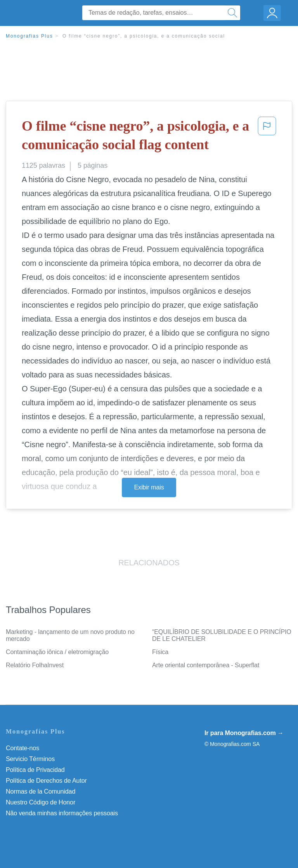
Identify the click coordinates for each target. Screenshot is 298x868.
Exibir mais (149, 487)
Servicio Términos (30, 759)
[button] (267, 137)
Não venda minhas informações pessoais (62, 813)
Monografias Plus (29, 36)
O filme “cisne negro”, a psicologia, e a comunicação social (144, 36)
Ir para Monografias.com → (244, 733)
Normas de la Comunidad (41, 791)
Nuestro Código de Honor (41, 802)
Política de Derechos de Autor (46, 781)
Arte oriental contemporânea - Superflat (206, 665)
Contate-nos (23, 748)
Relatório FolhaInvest (35, 665)
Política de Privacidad (35, 770)
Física (160, 652)
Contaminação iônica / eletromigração (57, 652)
